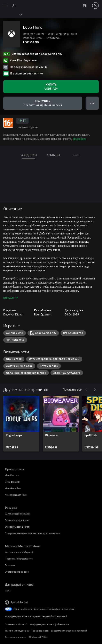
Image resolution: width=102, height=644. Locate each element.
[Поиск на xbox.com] (14, 5)
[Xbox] (11, 15)
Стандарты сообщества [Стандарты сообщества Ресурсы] (17, 527)
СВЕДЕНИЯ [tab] (29, 155)
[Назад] (86, 390)
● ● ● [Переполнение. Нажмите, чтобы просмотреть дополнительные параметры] (92, 103)
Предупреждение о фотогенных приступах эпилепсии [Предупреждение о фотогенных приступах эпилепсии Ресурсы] (32, 533)
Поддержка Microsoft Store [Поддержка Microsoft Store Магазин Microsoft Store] (19, 559)
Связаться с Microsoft (16, 624)
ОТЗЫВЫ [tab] (54, 155)
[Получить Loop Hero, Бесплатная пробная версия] (43, 103)
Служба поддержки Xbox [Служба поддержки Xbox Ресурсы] (17, 514)
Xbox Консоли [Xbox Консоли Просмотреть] (12, 475)
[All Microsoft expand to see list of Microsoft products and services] (5, 6)
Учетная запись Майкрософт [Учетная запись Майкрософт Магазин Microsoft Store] (20, 552)
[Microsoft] (51, 3)
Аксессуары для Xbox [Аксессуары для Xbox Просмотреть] (16, 495)
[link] (21, 424)
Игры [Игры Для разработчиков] (8, 591)
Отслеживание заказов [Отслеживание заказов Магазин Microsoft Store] (17, 572)
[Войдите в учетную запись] (95, 6)
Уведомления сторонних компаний (69, 631)
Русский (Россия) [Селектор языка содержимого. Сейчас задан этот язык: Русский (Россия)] (19, 602)
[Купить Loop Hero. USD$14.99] (51, 87)
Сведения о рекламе (16, 637)
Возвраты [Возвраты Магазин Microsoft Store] (10, 565)
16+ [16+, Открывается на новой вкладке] (22, 121)
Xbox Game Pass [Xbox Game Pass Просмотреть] (13, 488)
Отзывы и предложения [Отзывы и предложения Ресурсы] (17, 520)
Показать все (72, 389)
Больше (11, 298)
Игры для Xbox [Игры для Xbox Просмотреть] (12, 482)
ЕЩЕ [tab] (76, 155)
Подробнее (80, 139)
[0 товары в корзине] (86, 6)
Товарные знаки (40, 631)
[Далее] (95, 390)
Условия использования (17, 631)
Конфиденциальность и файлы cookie (49, 624)
